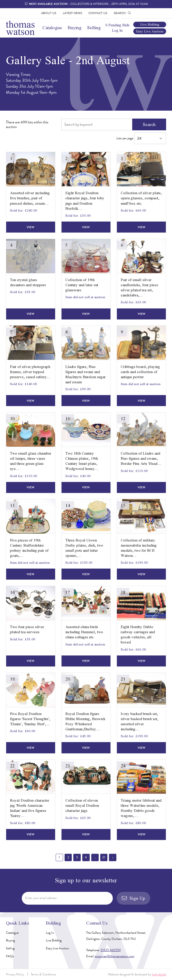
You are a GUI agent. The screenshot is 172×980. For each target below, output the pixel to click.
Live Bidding (150, 25)
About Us (49, 13)
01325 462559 (111, 950)
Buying (75, 27)
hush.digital (159, 974)
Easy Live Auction (150, 31)
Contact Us (98, 13)
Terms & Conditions (43, 974)
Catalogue (52, 27)
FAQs (10, 956)
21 (104, 857)
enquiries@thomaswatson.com (115, 956)
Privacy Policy (15, 974)
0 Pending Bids (117, 25)
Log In (117, 30)
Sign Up (133, 898)
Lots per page (141, 138)
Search (149, 124)
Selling (94, 27)
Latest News (72, 13)
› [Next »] (113, 857)
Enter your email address (41, 898)
